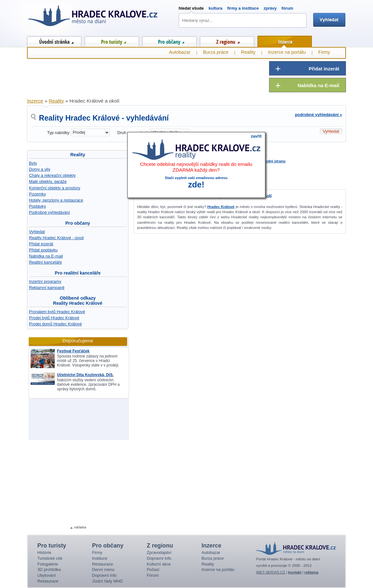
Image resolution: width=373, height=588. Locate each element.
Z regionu (227, 40)
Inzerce (285, 41)
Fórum (153, 575)
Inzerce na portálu (287, 52)
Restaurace (48, 581)
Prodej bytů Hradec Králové (54, 318)
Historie (44, 552)
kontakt (295, 572)
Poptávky (37, 206)
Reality (78, 155)
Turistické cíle (50, 558)
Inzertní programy (45, 281)
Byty (33, 163)
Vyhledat (37, 232)
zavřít (256, 136)
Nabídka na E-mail (46, 256)
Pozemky (37, 194)
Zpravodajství (159, 552)
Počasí (153, 570)
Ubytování (47, 575)
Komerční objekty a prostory (55, 188)
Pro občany (169, 40)
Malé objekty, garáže (48, 181)
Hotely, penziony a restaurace (56, 200)
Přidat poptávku (43, 250)
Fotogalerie (48, 564)
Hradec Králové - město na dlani (93, 18)
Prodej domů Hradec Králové (55, 324)
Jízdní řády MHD (107, 581)
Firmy (324, 52)
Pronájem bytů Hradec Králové (57, 312)
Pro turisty (112, 40)
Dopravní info (104, 575)
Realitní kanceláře (45, 262)
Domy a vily (40, 169)
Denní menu (103, 570)
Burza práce (216, 52)
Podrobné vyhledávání (49, 212)
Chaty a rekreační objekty (52, 175)
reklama (312, 572)
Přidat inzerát (41, 244)
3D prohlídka (49, 570)
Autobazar (180, 52)
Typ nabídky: (59, 133)
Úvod (54, 40)
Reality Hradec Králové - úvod (56, 238)
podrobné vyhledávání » (319, 115)
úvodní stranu (273, 161)
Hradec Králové (221, 207)
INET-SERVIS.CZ (271, 572)
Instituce (100, 558)
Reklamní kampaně (47, 288)
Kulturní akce (159, 564)
